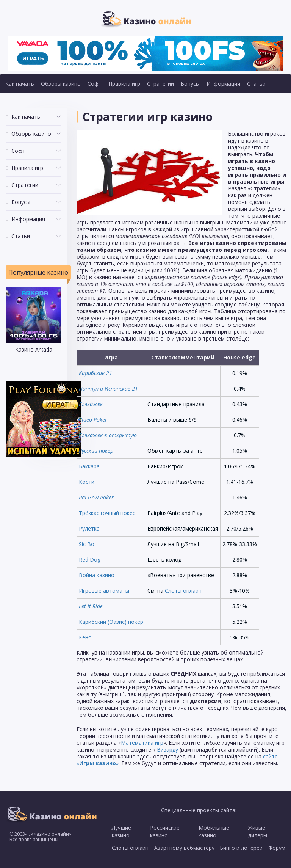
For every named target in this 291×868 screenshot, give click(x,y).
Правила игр (124, 84)
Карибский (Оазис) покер (111, 622)
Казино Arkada (34, 349)
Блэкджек (91, 404)
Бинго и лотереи (241, 848)
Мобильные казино (214, 831)
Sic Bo (87, 544)
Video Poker (93, 420)
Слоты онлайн (183, 591)
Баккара (89, 466)
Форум (277, 848)
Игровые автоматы (104, 591)
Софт (95, 84)
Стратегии (160, 84)
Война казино (97, 575)
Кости (87, 482)
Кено (85, 637)
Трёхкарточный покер (107, 513)
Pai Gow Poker (96, 497)
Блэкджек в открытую (108, 435)
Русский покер (96, 451)
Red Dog (90, 560)
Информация (223, 84)
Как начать (20, 84)
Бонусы (190, 84)
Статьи (256, 84)
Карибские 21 (95, 373)
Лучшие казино (121, 831)
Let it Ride (91, 606)
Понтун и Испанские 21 (108, 388)
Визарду (167, 749)
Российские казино (165, 831)
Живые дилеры (258, 831)
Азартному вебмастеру (184, 848)
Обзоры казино (61, 84)
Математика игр (142, 743)
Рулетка (89, 528)
